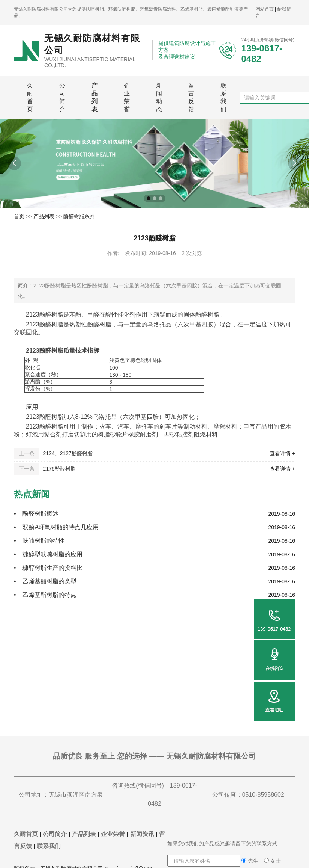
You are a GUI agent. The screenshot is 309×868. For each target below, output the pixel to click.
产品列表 (94, 97)
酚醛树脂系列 (79, 216)
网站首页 (265, 9)
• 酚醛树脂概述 (36, 514)
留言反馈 (191, 97)
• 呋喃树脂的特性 (39, 541)
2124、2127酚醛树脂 (68, 453)
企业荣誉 (127, 97)
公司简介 (62, 97)
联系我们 (223, 97)
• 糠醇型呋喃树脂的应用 (48, 554)
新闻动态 (159, 97)
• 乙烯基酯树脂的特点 (47, 595)
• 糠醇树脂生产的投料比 (50, 568)
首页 (19, 216)
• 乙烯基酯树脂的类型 (45, 581)
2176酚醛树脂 (59, 469)
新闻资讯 (142, 834)
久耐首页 (30, 97)
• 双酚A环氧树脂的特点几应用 (56, 527)
